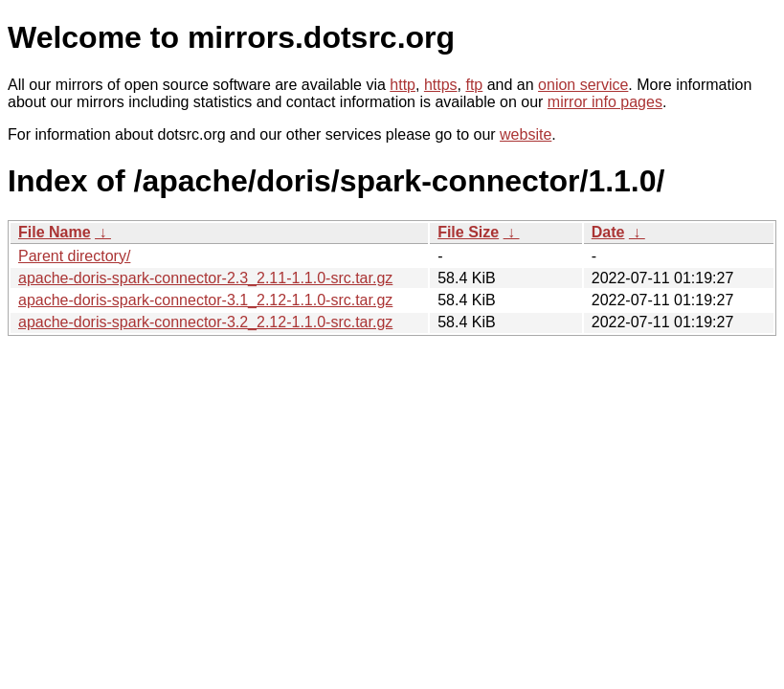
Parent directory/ (74, 256)
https (441, 85)
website (526, 134)
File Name (55, 232)
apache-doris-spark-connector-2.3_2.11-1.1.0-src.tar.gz (205, 278)
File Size (468, 232)
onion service (583, 85)
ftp (474, 85)
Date (608, 232)
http (403, 85)
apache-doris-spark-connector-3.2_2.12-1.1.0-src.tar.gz (205, 322)
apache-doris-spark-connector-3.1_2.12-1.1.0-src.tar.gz (205, 300)
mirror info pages (605, 102)
